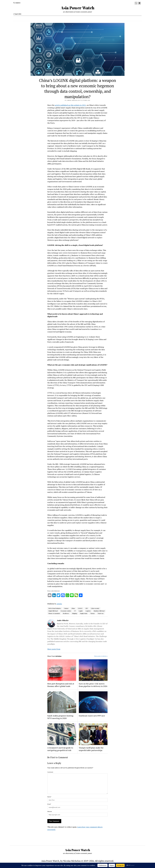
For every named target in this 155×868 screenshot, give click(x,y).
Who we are (42, 18)
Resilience (66, 613)
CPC (87, 608)
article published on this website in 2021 (70, 105)
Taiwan (92, 613)
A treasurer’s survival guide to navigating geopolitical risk (60, 749)
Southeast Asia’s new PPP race (92, 716)
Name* (49, 797)
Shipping (75, 613)
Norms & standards (54, 613)
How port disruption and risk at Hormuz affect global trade (61, 685)
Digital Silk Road (53, 611)
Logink (81, 611)
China (73, 608)
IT (75, 611)
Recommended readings (69, 18)
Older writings (54, 18)
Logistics (88, 611)
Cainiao (66, 608)
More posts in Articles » (101, 656)
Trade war (101, 613)
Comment (50, 772)
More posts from (54, 649)
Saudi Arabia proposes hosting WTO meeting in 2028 (60, 717)
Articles (59, 604)
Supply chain (84, 613)
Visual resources (85, 18)
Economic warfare (66, 611)
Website (50, 811)
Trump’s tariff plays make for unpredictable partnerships (91, 749)
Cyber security (95, 608)
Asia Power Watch (78, 8)
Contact (114, 18)
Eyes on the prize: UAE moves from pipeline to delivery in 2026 (93, 685)
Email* (49, 804)
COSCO (80, 608)
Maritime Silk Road (99, 611)
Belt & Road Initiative (55, 608)
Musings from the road (101, 18)
